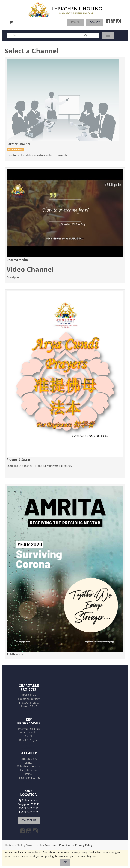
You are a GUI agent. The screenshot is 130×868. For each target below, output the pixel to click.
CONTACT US (29, 820)
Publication (15, 654)
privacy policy (79, 852)
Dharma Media (17, 260)
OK (65, 862)
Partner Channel (18, 144)
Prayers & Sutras (19, 460)
